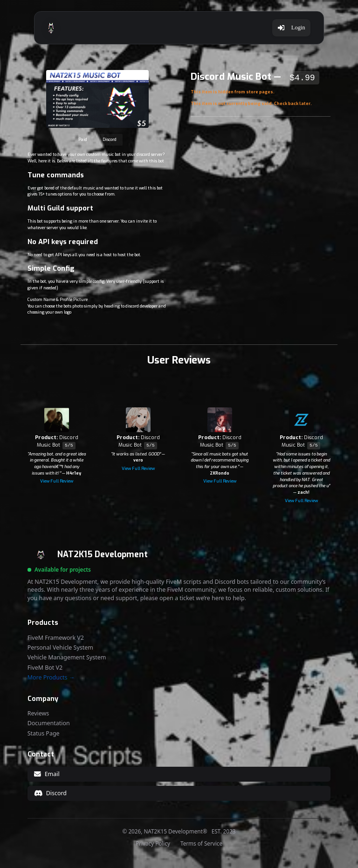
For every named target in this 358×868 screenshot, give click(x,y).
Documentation (49, 723)
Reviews (38, 714)
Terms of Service (201, 844)
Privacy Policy (153, 844)
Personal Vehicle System (60, 648)
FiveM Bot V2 (45, 668)
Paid (83, 140)
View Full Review (57, 481)
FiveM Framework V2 (56, 638)
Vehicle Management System (67, 658)
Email (47, 774)
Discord (110, 140)
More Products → (51, 678)
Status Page (44, 734)
